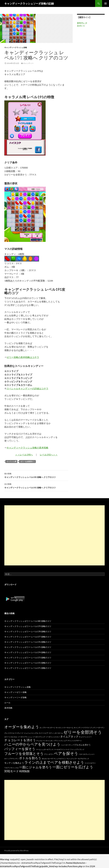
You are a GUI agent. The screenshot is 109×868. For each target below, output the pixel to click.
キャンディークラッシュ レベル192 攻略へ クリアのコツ (36, 486)
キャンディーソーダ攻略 (15, 697)
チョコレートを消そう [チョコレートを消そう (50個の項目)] (20, 740)
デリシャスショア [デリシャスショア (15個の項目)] (61, 741)
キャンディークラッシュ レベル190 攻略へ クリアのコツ (36, 475)
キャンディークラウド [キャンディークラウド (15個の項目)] (82, 728)
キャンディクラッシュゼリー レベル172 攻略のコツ (28, 663)
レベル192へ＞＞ (49, 455)
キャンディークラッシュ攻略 (16, 47)
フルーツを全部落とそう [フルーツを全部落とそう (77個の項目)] (24, 753)
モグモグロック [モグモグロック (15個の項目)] (84, 759)
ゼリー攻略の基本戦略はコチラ (23, 357)
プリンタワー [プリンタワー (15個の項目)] (49, 754)
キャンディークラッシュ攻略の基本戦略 (28, 448)
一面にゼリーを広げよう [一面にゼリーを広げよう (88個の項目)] (73, 767)
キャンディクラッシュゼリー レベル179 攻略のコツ (28, 626)
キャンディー (28, 63)
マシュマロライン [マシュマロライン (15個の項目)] (60, 759)
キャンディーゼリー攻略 (15, 692)
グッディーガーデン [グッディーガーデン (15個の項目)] (97, 728)
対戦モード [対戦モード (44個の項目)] (12, 771)
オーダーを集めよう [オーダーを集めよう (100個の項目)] (22, 727)
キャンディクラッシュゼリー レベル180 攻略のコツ (28, 621)
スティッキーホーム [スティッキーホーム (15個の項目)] (56, 733)
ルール (7, 703)
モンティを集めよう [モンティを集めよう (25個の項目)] (14, 763)
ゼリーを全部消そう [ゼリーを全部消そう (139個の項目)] (83, 732)
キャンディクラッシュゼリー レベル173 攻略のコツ (28, 658)
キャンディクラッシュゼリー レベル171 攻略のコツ (28, 668)
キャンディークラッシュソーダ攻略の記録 (29, 3)
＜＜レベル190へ (24, 455)
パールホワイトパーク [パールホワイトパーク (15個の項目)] (62, 749)
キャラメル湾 (12, 461)
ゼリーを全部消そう (28, 461)
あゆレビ (81, 26)
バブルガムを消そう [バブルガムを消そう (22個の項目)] (81, 745)
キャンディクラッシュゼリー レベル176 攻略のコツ (28, 642)
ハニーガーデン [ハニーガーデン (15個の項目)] (66, 745)
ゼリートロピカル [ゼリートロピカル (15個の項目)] (11, 737)
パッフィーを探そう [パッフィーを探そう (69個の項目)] (20, 749)
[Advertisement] (55, 535)
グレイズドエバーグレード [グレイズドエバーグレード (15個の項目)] (14, 733)
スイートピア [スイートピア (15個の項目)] (43, 733)
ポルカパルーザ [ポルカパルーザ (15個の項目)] (47, 759)
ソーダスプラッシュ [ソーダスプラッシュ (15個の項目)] (25, 737)
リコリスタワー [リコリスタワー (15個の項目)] (90, 763)
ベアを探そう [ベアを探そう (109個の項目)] (66, 753)
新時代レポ (82, 23)
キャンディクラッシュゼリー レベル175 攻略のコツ (28, 647)
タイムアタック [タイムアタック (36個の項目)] (69, 736)
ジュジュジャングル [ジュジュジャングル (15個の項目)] (31, 733)
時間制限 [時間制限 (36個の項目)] (24, 771)
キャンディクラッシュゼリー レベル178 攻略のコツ (28, 631)
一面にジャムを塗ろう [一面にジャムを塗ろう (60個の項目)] (36, 767)
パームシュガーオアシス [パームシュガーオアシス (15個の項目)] (45, 749)
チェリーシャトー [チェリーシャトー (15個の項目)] (85, 737)
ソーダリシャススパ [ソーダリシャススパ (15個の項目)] (53, 737)
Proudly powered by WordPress (16, 851)
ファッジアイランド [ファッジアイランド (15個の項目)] (77, 749)
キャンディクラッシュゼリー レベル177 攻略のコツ (28, 637)
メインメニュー (106, 3)
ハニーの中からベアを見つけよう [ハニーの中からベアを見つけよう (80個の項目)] (32, 744)
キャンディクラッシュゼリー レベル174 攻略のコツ (28, 652)
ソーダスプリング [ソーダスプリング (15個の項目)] (39, 737)
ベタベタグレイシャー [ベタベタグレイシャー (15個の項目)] (87, 754)
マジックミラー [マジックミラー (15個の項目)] (72, 759)
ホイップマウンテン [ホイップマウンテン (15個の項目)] (12, 759)
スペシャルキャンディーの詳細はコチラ (28, 388)
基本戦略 (8, 708)
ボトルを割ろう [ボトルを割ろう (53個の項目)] (30, 758)
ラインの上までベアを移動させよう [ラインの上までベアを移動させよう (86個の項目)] (54, 762)
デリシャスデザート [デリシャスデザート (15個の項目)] (75, 741)
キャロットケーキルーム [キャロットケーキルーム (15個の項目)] (65, 728)
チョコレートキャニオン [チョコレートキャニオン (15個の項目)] (45, 741)
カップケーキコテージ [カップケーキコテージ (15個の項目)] (47, 728)
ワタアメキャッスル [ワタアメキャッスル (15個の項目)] (12, 768)
